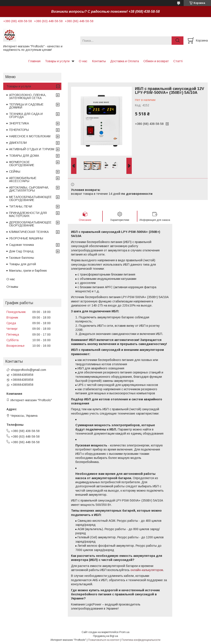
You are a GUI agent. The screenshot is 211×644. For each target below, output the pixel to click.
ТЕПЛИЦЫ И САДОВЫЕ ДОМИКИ (26, 106)
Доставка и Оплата (125, 61)
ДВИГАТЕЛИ (18, 143)
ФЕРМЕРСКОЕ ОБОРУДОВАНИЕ (22, 164)
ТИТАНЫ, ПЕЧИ (21, 206)
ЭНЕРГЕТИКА (19, 123)
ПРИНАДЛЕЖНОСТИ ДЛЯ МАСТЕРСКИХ (28, 214)
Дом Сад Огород (21, 251)
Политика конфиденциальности (141, 640)
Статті (178, 61)
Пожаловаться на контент (104, 640)
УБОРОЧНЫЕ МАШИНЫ (26, 238)
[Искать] (178, 41)
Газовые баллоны (22, 258)
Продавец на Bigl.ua (105, 636)
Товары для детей (22, 264)
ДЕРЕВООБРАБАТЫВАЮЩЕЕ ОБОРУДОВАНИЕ (30, 224)
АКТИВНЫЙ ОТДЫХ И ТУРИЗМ (32, 149)
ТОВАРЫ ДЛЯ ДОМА (24, 156)
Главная (34, 61)
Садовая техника (21, 245)
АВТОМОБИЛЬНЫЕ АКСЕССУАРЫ (23, 180)
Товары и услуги (57, 61)
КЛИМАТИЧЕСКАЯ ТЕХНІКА (29, 232)
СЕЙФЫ (15, 172)
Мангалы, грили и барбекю (28, 271)
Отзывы (12, 287)
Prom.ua (124, 632)
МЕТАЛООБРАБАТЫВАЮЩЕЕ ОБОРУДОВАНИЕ (30, 198)
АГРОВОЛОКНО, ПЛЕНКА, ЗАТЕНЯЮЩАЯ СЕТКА (28, 96)
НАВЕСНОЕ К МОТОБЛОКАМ (30, 136)
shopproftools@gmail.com (28, 370)
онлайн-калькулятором (147, 570)
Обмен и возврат (156, 61)
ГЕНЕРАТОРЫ (19, 130)
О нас (83, 61)
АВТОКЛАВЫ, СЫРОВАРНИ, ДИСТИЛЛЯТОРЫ (29, 189)
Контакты (99, 61)
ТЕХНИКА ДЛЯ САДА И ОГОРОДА (26, 115)
